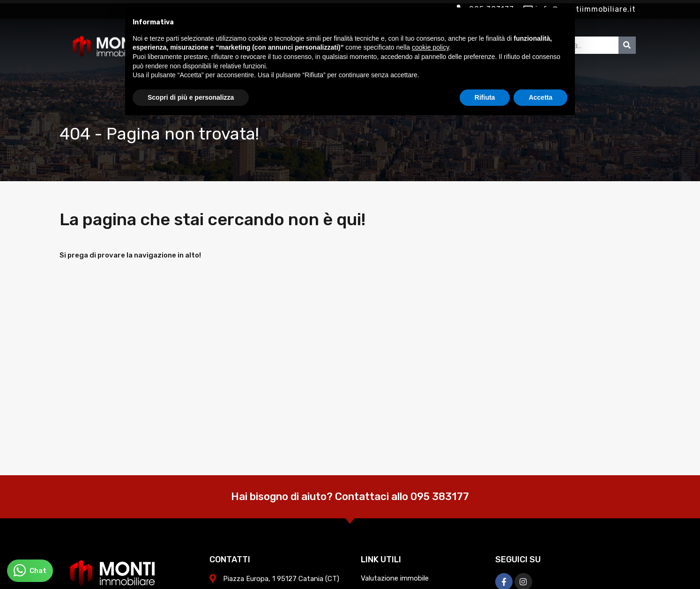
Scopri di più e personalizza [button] (191, 97)
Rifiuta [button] (485, 97)
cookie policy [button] (430, 47)
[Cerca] (627, 45)
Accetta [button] (540, 97)
